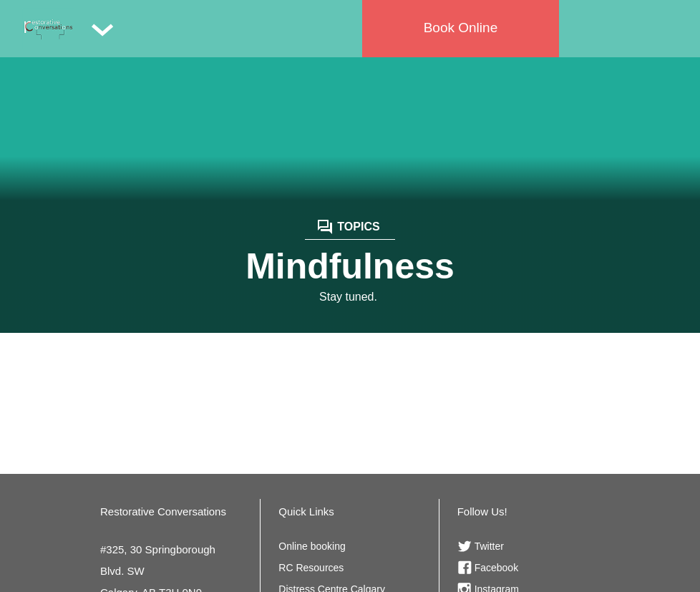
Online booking (312, 546)
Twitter (489, 546)
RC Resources (311, 568)
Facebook (496, 568)
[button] (102, 29)
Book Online (461, 28)
